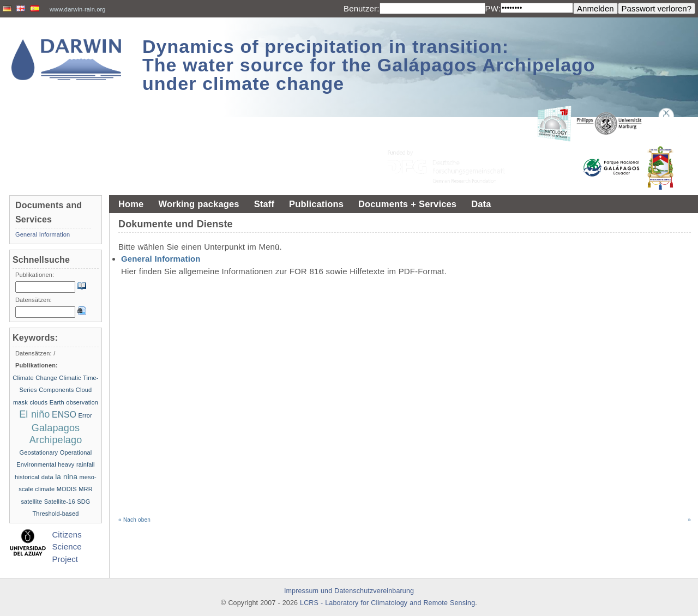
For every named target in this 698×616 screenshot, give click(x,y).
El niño (34, 414)
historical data (34, 477)
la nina (66, 477)
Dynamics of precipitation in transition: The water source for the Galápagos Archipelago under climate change (369, 65)
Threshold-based (55, 514)
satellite (31, 502)
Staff (264, 204)
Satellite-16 (60, 502)
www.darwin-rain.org (78, 9)
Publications (316, 204)
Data (481, 204)
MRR (86, 489)
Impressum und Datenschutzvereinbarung (349, 591)
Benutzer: (362, 8)
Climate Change (35, 378)
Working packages (198, 204)
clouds (38, 402)
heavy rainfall (76, 464)
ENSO (64, 415)
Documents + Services (407, 204)
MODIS (67, 489)
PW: (493, 8)
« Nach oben (134, 520)
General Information (161, 259)
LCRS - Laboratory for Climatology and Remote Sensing (387, 603)
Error (85, 415)
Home (131, 204)
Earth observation (74, 402)
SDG (83, 502)
